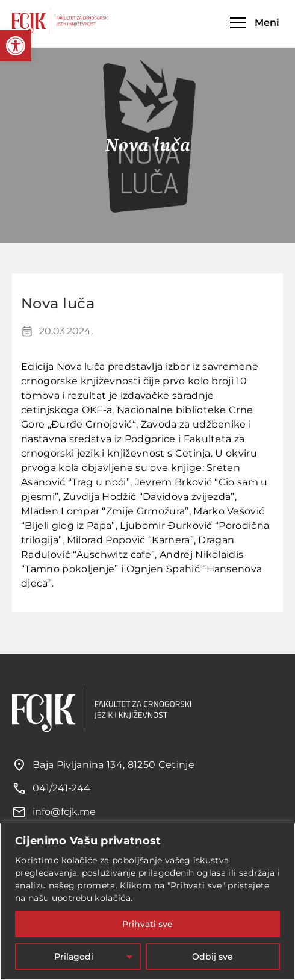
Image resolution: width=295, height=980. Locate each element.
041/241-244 (61, 788)
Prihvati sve (147, 924)
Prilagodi (74, 957)
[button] (16, 46)
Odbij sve (213, 957)
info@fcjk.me (64, 812)
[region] (147, 901)
